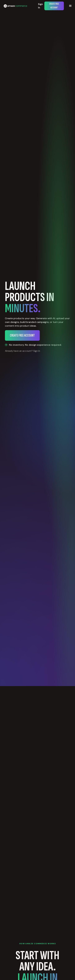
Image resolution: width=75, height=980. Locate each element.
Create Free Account (54, 6)
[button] (70, 6)
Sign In (40, 6)
